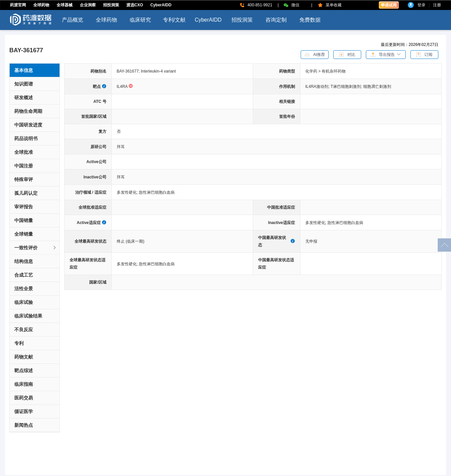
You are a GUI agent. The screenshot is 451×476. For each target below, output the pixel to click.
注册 (437, 5)
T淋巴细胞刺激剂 (347, 87)
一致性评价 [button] (36, 248)
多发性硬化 (128, 192)
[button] (386, 54)
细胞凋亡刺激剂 (377, 87)
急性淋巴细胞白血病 (157, 192)
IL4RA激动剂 (318, 87)
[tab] (35, 248)
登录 (421, 5)
